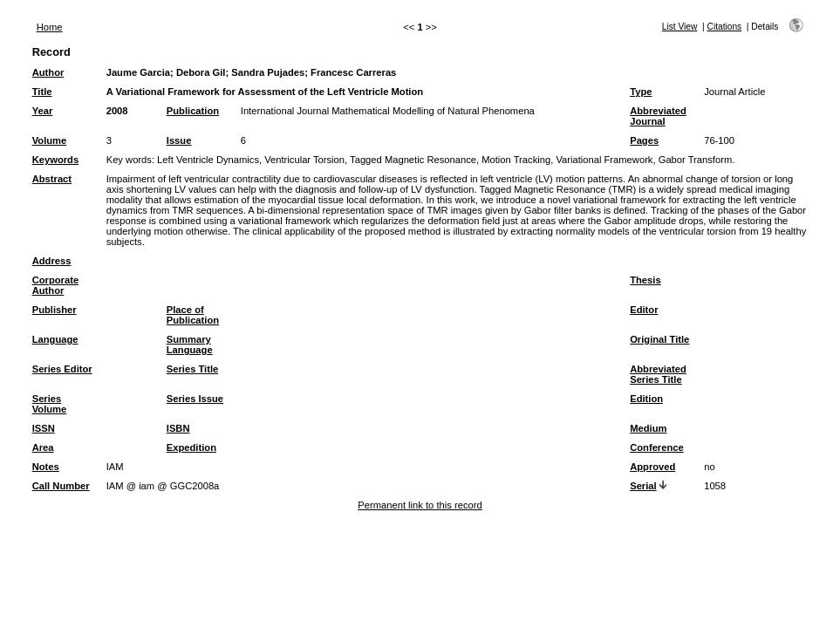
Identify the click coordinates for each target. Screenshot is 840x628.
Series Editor (62, 369)
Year (43, 111)
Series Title (193, 369)
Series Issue (195, 399)
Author (48, 72)
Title (42, 92)
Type (641, 92)
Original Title (659, 339)
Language (55, 339)
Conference (657, 447)
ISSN (44, 428)
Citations (725, 27)
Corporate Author (55, 285)
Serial (643, 486)
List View (680, 27)
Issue (179, 140)
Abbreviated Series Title (658, 374)
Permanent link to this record (420, 505)
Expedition (191, 447)
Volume (50, 140)
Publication (193, 111)
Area (43, 447)
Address (52, 261)
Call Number (61, 486)
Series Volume (50, 404)
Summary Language (190, 345)
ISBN (178, 428)
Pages (644, 140)
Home (50, 27)
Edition (646, 399)
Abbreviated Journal (658, 116)
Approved (652, 467)
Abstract (52, 179)
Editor (644, 310)
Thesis (645, 280)
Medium (648, 428)
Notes (46, 467)
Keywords (55, 160)
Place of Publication (193, 315)
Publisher (55, 310)
